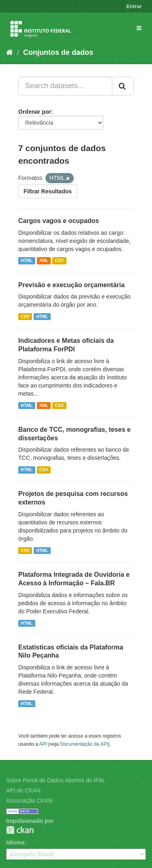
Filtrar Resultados (48, 191)
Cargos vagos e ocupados (59, 221)
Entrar (134, 6)
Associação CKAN (29, 801)
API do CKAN (23, 790)
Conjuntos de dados (58, 52)
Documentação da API (84, 744)
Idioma (15, 842)
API (43, 744)
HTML (27, 261)
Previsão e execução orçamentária (71, 285)
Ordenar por (35, 112)
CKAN (20, 830)
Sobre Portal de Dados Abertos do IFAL (56, 780)
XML (44, 261)
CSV (60, 261)
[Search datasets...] (65, 86)
